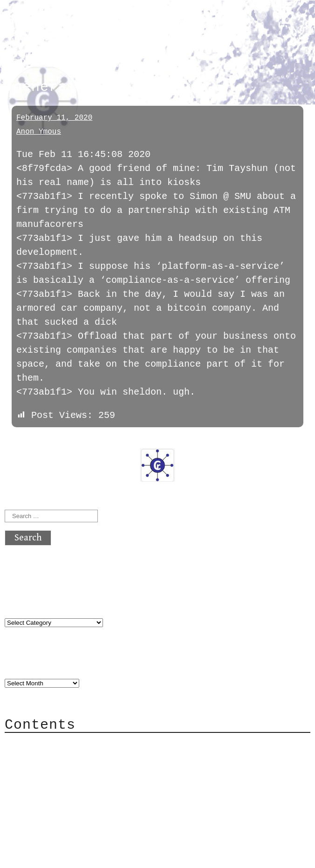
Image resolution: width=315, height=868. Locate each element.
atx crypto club (92, 24)
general (30, 62)
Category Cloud (62, 758)
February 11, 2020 (54, 118)
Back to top (35, 856)
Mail (34, 772)
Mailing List (57, 786)
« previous (27, 442)
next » (68, 442)
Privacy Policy (62, 800)
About (37, 744)
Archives (27, 664)
